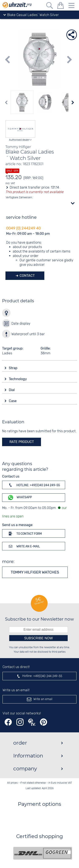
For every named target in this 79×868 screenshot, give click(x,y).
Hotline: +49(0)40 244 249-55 (34, 485)
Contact (27, 276)
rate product (22, 442)
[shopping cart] (61, 6)
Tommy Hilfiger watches (35, 572)
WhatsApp (20, 497)
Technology (18, 379)
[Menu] (71, 6)
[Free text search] (50, 6)
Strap (14, 368)
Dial (12, 390)
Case (13, 401)
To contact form (25, 533)
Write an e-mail (24, 546)
